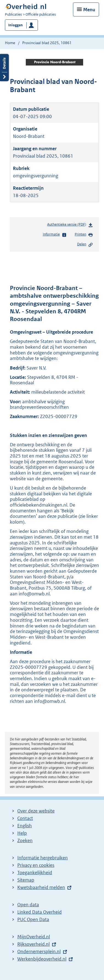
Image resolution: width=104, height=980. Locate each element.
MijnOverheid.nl (34, 937)
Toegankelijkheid (35, 873)
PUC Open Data (33, 919)
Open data (28, 905)
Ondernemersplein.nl (39, 951)
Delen (85, 245)
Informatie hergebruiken (43, 858)
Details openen (4, 68)
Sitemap (26, 880)
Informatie (55, 235)
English (25, 826)
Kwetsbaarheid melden (41, 887)
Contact (25, 818)
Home (10, 43)
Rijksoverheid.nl (33, 944)
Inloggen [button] (16, 25)
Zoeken (25, 840)
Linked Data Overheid (40, 912)
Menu (89, 10)
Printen (84, 235)
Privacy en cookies (36, 865)
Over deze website (36, 811)
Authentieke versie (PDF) (70, 225)
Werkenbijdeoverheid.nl (42, 959)
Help (22, 833)
